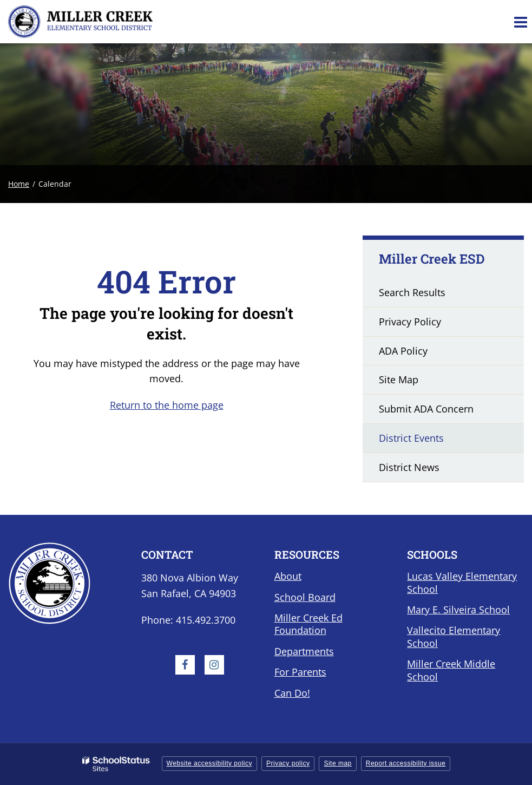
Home (19, 184)
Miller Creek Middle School (451, 670)
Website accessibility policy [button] (210, 763)
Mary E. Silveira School (458, 610)
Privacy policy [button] (288, 763)
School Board (305, 597)
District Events (411, 438)
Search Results (412, 292)
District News (409, 467)
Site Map (399, 380)
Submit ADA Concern (426, 409)
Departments (304, 651)
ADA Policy (403, 351)
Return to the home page (167, 405)
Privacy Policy (410, 322)
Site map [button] (337, 763)
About (288, 576)
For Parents (300, 672)
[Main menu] (520, 22)
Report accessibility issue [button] (406, 763)
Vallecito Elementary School (454, 636)
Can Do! (292, 693)
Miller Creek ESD (432, 259)
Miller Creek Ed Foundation (308, 624)
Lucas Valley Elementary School (462, 582)
